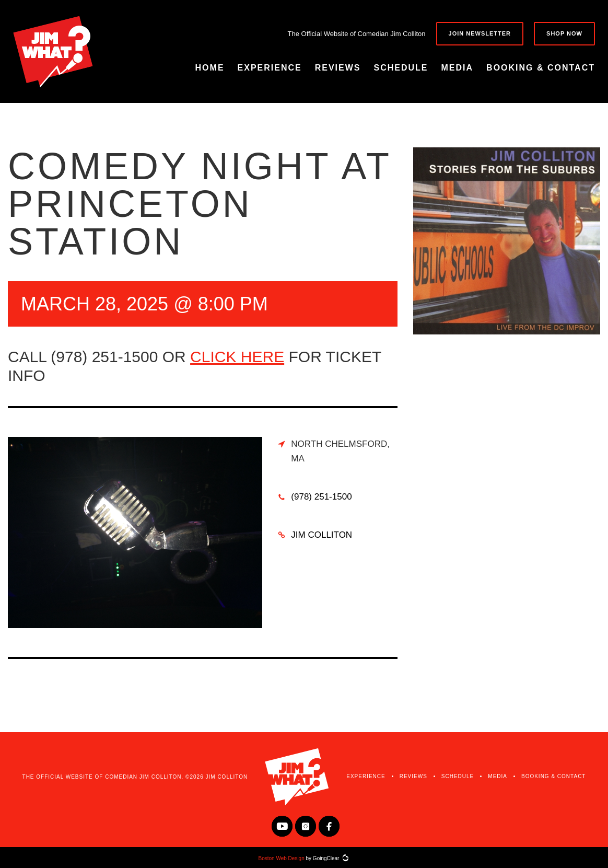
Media (458, 68)
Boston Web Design (282, 858)
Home (210, 68)
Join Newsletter (480, 33)
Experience (270, 68)
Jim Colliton (321, 535)
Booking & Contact (541, 68)
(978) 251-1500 (321, 497)
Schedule (401, 68)
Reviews (338, 68)
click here (237, 357)
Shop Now (564, 33)
